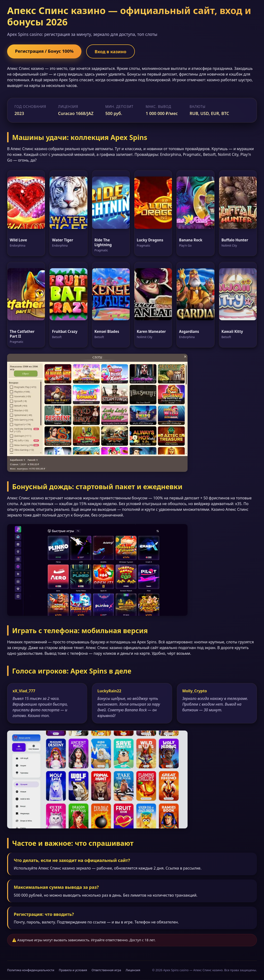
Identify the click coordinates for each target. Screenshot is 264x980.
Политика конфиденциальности (31, 970)
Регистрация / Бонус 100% (46, 51)
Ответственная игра (106, 970)
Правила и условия (73, 970)
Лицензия (133, 970)
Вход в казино (115, 51)
